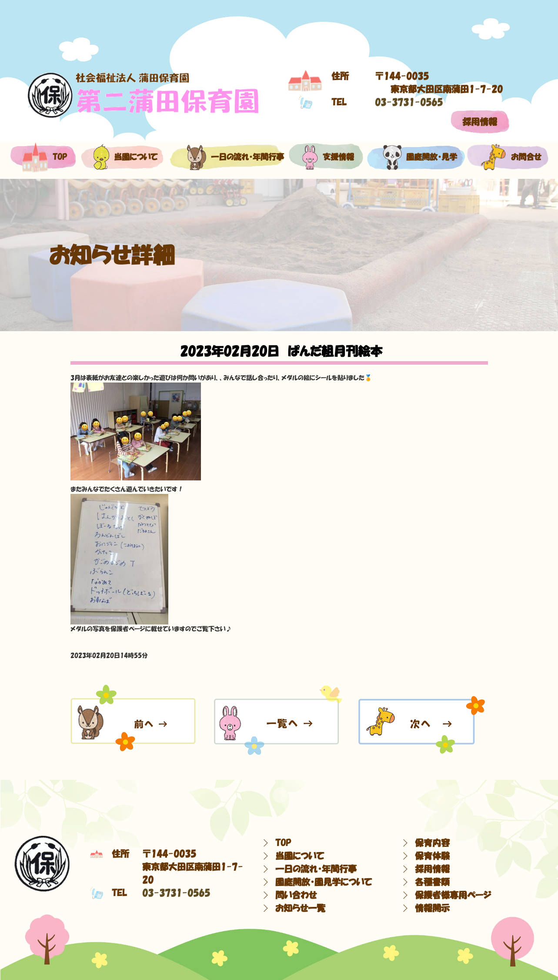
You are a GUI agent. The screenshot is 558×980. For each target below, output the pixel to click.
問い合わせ (296, 895)
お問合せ (507, 157)
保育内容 (432, 843)
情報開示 (432, 908)
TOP (283, 843)
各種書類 (432, 882)
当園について (121, 157)
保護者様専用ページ (453, 895)
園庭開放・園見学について (324, 882)
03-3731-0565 (409, 102)
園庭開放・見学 (415, 157)
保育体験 (432, 856)
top (43, 157)
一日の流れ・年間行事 (226, 157)
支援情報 (326, 157)
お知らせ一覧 (300, 908)
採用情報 (480, 122)
